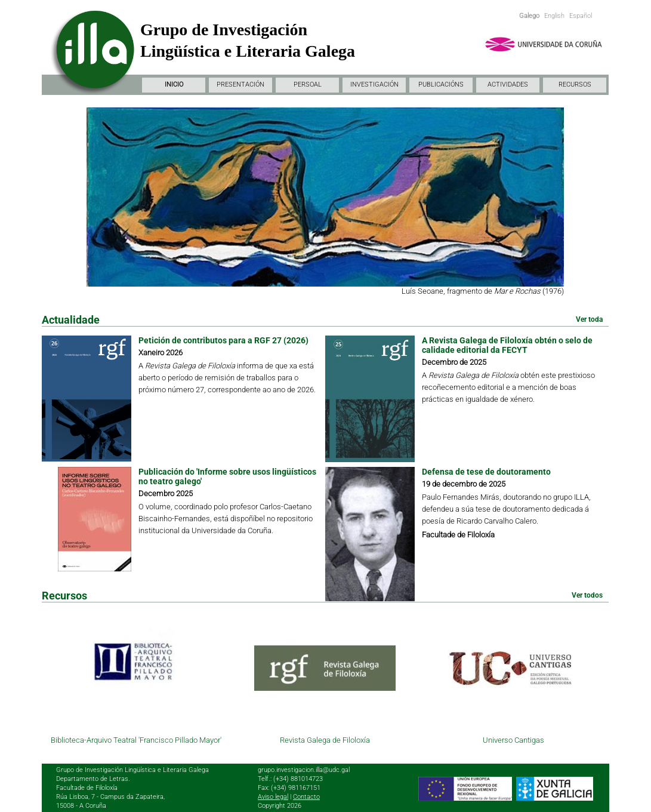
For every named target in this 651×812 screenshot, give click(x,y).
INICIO (174, 84)
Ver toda (589, 319)
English (554, 16)
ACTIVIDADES (508, 84)
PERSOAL (308, 84)
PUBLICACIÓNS (441, 84)
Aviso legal (273, 797)
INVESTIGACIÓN (374, 84)
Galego (529, 16)
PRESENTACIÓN (240, 84)
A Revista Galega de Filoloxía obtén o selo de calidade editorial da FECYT (507, 345)
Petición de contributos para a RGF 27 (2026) (223, 340)
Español (581, 16)
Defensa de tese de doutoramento (486, 472)
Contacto (306, 797)
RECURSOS (575, 84)
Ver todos (587, 595)
